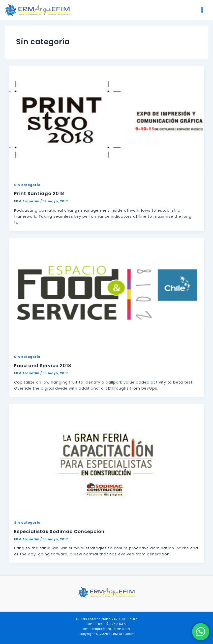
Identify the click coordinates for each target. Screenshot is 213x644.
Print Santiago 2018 (39, 193)
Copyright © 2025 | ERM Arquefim (107, 634)
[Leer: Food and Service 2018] (107, 293)
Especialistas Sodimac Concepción (59, 531)
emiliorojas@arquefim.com (107, 629)
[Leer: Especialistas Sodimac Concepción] (107, 459)
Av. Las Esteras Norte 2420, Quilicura (106, 619)
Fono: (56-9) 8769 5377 (107, 624)
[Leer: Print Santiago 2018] (107, 121)
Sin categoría (27, 185)
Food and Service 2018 (43, 366)
